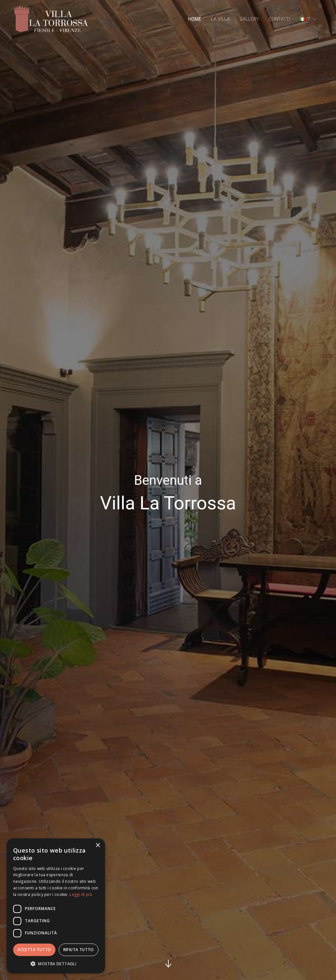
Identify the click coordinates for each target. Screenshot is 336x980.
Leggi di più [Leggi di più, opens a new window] (81, 894)
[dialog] (56, 906)
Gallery (249, 19)
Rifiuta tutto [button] (79, 950)
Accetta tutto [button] (34, 950)
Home (195, 19)
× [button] (98, 846)
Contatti (279, 19)
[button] (56, 964)
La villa (220, 19)
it (309, 19)
